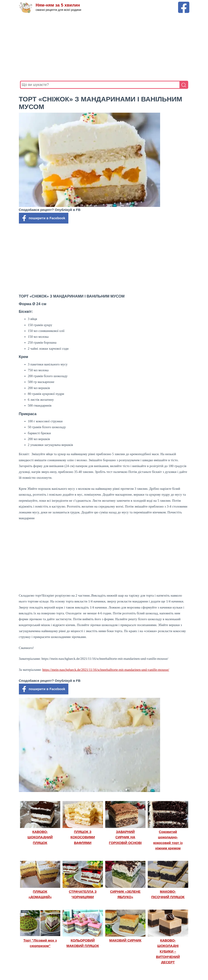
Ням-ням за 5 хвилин (58, 5)
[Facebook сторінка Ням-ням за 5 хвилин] (184, 4)
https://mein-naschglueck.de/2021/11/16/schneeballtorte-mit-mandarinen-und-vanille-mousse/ (106, 670)
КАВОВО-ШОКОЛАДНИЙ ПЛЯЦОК (40, 837)
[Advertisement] (104, 47)
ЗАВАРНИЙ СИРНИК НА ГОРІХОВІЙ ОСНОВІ (125, 837)
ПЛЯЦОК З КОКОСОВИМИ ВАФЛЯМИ (83, 837)
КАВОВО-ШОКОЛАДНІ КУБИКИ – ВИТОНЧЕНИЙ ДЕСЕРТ (168, 951)
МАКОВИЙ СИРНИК (125, 940)
